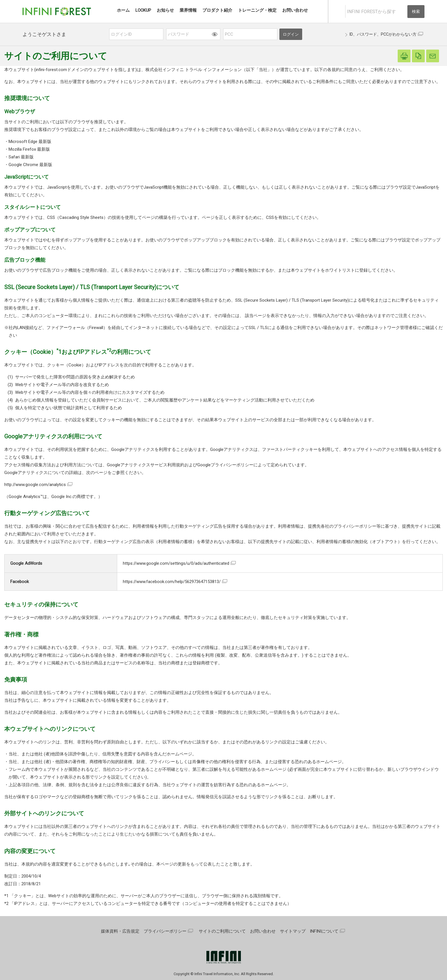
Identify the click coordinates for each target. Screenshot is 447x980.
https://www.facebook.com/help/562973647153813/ (172, 582)
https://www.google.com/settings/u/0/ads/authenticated (176, 563)
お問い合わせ (263, 931)
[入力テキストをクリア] (403, 12)
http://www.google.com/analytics (35, 485)
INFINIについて (324, 931)
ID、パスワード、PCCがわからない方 (383, 34)
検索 (416, 11)
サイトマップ (293, 931)
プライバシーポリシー (165, 931)
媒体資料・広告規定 (120, 931)
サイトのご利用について (222, 931)
